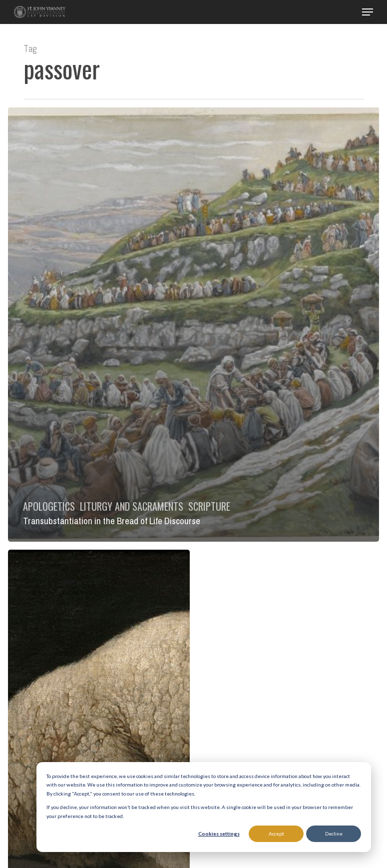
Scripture (209, 506)
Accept (276, 834)
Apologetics (49, 506)
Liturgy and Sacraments (132, 506)
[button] (368, 12)
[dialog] (204, 807)
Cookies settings (219, 834)
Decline (334, 834)
